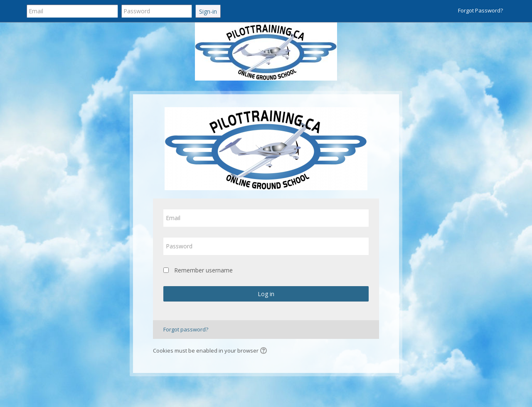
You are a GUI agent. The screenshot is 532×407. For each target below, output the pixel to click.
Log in (266, 294)
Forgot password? (186, 329)
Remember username (203, 270)
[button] (265, 351)
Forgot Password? (480, 10)
